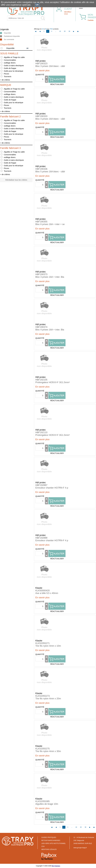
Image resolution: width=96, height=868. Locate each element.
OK (37, 5)
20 (65, 31)
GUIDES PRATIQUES (49, 837)
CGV (43, 846)
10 (60, 31)
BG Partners (56, 866)
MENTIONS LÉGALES (49, 849)
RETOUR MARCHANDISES (51, 840)
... (56, 31)
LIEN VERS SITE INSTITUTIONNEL (54, 843)
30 (69, 31)
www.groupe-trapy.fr (80, 848)
